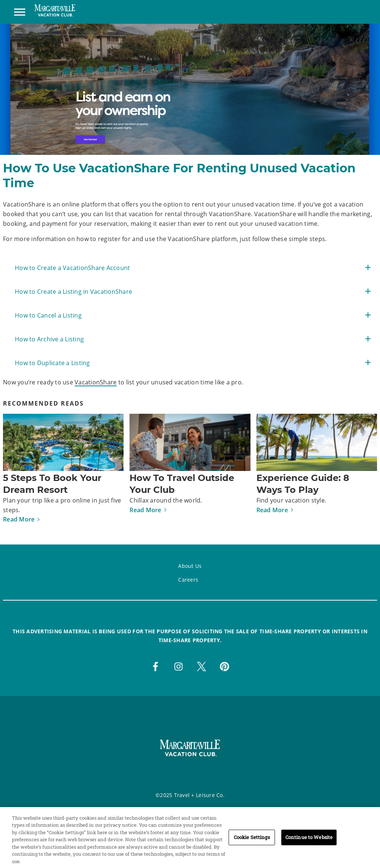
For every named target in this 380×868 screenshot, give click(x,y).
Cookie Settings (252, 843)
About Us (190, 566)
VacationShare (96, 382)
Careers (188, 580)
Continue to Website (309, 843)
